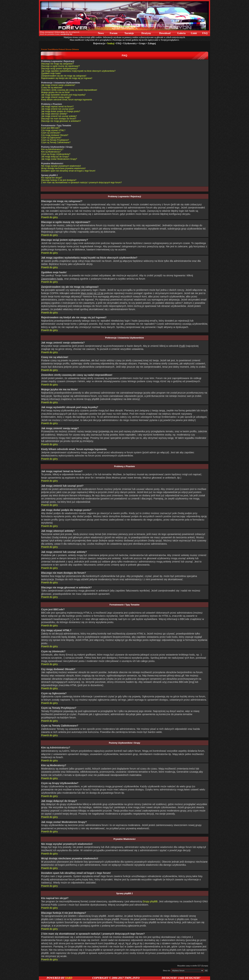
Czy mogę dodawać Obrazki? (55, 135)
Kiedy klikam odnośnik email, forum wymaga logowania (66, 100)
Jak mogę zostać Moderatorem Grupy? (59, 159)
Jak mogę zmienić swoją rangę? (56, 97)
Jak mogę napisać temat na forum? (57, 107)
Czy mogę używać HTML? (53, 130)
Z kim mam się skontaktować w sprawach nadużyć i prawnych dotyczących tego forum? (81, 183)
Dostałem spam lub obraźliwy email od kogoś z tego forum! (68, 171)
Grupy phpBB (150, 901)
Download (165, 33)
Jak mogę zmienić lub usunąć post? (58, 109)
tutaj (63, 32)
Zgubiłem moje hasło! (51, 73)
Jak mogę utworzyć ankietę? (54, 114)
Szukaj (111, 43)
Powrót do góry (49, 217)
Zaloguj (152, 43)
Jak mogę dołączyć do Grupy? (55, 157)
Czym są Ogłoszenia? (51, 138)
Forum (114, 33)
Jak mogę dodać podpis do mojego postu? (61, 111)
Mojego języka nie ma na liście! (56, 92)
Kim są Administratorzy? (52, 149)
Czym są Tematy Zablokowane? (56, 142)
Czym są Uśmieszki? (51, 133)
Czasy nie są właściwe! (52, 88)
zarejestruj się (66, 34)
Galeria (181, 33)
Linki (194, 33)
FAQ (205, 33)
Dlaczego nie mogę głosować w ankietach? (61, 121)
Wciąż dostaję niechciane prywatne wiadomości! (63, 168)
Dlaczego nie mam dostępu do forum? (59, 119)
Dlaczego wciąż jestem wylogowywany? (59, 69)
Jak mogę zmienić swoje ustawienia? (58, 85)
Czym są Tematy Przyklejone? (55, 140)
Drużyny (146, 33)
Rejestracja (99, 43)
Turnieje (129, 33)
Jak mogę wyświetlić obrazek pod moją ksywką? (63, 95)
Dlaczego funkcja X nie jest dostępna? (59, 180)
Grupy (142, 43)
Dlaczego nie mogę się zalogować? (57, 64)
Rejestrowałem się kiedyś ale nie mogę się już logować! (67, 78)
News (101, 33)
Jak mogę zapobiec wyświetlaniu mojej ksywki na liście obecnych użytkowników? (78, 71)
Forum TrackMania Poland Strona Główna (60, 49)
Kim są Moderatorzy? (51, 152)
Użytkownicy (130, 43)
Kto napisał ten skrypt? (52, 178)
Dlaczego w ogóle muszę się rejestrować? (60, 66)
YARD (69, 978)
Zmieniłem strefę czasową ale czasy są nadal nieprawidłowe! (69, 90)
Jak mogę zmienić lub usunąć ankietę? (59, 116)
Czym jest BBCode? (50, 128)
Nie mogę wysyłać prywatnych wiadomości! (61, 166)
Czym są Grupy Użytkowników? (56, 154)
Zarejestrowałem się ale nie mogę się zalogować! (64, 76)
